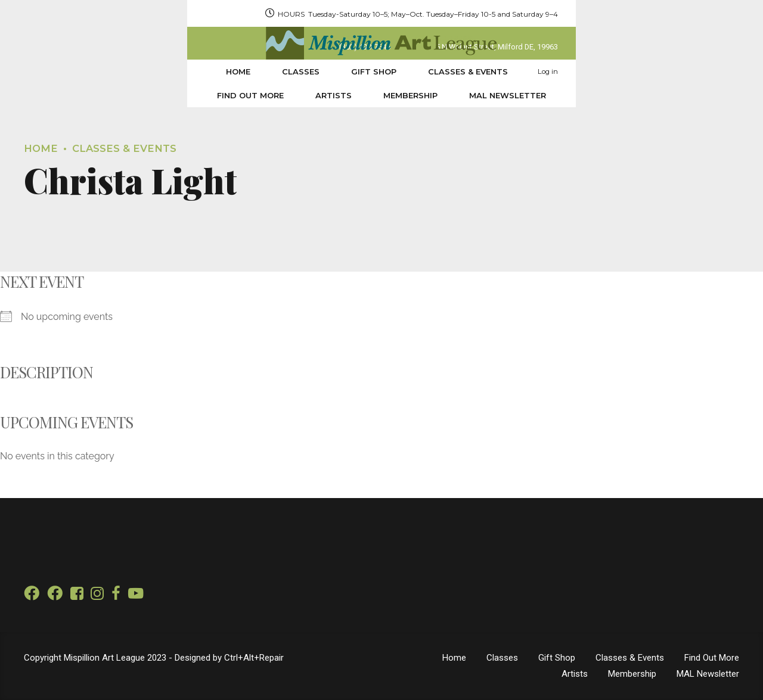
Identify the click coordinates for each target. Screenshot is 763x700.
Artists (490, 71)
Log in (711, 71)
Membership (567, 71)
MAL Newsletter (664, 71)
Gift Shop (208, 71)
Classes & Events (302, 71)
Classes (135, 71)
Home (72, 71)
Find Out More (407, 71)
